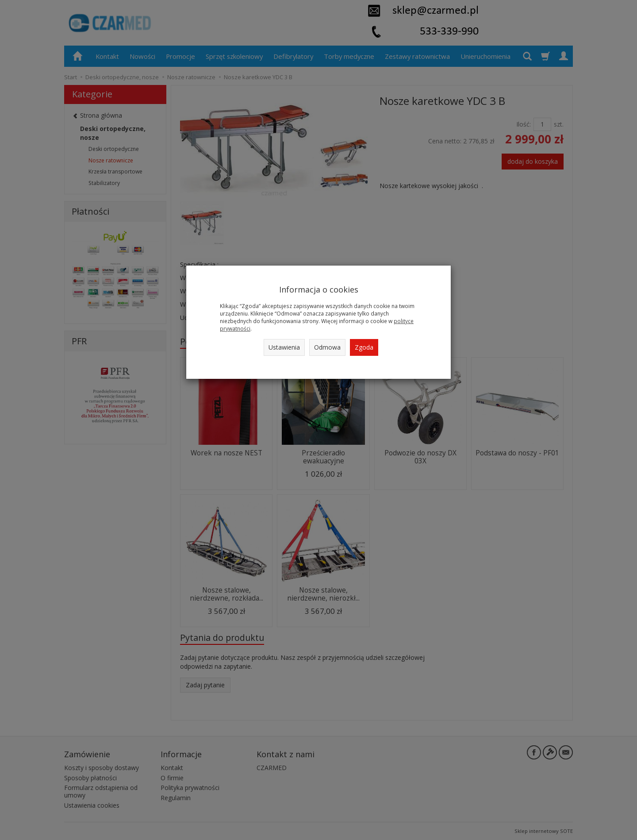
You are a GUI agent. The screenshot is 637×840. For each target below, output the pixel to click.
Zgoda (364, 347)
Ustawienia (284, 347)
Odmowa (327, 347)
